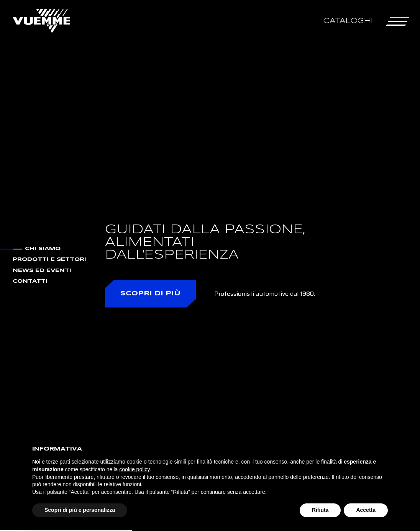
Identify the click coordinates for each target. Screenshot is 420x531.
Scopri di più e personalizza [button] (80, 510)
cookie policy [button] (134, 469)
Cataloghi (348, 21)
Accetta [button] (366, 510)
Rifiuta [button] (320, 510)
